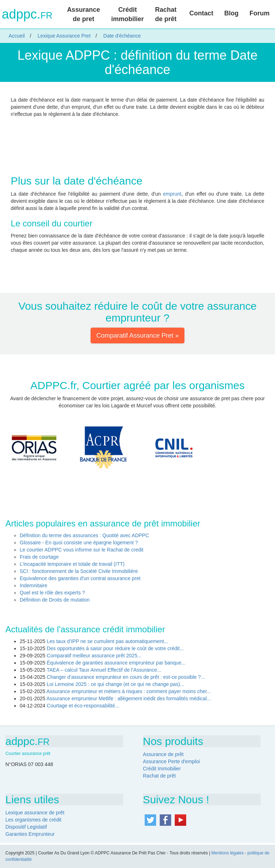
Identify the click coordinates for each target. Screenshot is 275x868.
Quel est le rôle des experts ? (52, 593)
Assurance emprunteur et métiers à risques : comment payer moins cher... (129, 691)
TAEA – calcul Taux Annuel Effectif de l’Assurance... (104, 670)
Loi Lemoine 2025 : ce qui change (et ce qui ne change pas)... (116, 684)
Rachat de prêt (166, 14)
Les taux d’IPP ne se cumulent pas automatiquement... (108, 641)
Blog (231, 13)
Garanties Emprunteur (30, 834)
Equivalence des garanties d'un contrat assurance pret (80, 578)
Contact (201, 13)
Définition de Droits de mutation (55, 600)
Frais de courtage (39, 557)
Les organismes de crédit (33, 820)
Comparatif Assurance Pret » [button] (137, 335)
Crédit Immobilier (162, 769)
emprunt (172, 194)
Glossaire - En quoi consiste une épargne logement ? (79, 543)
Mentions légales (227, 853)
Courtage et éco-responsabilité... (83, 706)
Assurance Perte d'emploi (171, 761)
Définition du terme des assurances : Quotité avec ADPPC (84, 535)
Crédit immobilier (128, 14)
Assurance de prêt (163, 754)
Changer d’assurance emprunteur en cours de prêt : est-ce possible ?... (126, 677)
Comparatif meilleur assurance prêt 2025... (94, 656)
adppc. (27, 14)
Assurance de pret (83, 14)
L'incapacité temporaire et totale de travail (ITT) (72, 564)
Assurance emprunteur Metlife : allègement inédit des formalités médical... (129, 698)
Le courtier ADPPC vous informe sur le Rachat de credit (82, 550)
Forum (260, 13)
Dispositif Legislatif (26, 827)
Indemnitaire (33, 585)
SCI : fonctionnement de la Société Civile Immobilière (79, 571)
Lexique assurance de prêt (35, 813)
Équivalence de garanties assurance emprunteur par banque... (116, 663)
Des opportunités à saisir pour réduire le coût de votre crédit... (115, 648)
